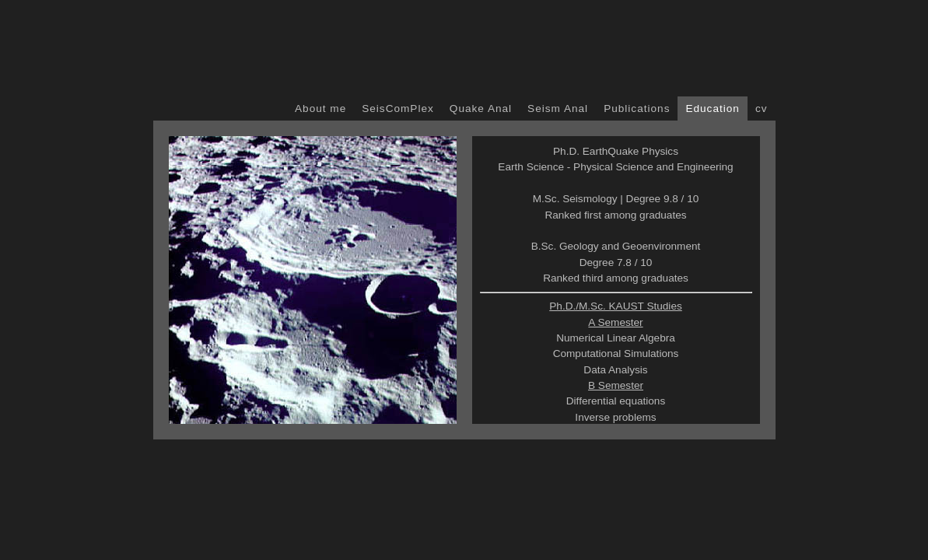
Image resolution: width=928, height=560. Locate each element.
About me (320, 108)
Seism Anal (558, 108)
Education (712, 108)
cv (762, 108)
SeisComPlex (398, 108)
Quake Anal (481, 108)
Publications (637, 108)
